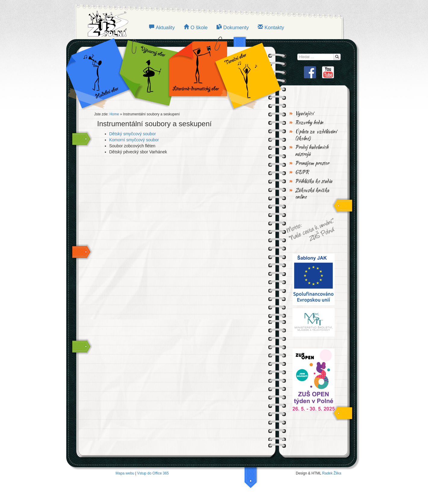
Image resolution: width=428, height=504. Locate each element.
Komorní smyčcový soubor (134, 140)
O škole (199, 28)
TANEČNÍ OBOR (245, 72)
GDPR (302, 172)
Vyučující (304, 114)
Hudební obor (103, 72)
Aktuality (165, 28)
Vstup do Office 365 (153, 473)
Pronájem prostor (312, 163)
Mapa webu (125, 473)
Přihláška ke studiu (314, 181)
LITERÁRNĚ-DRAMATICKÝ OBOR (196, 72)
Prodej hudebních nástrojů (312, 151)
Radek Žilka (332, 473)
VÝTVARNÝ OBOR (148, 72)
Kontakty (274, 28)
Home (114, 114)
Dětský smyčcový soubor (133, 134)
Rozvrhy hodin (309, 123)
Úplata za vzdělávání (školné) (316, 135)
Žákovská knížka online (312, 194)
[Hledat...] (337, 57)
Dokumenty (236, 28)
